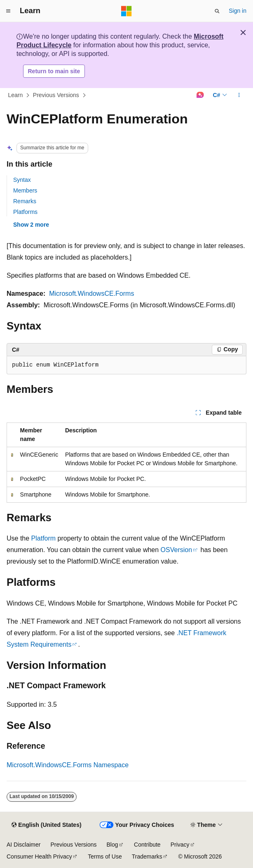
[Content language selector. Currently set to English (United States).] (46, 825)
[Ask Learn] (200, 95)
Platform (44, 538)
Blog (112, 845)
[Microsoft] (126, 11)
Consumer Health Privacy (39, 856)
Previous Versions (56, 95)
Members (25, 190)
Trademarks (147, 856)
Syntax (22, 180)
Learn (16, 95)
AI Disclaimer (23, 845)
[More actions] (239, 95)
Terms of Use (105, 856)
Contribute (147, 845)
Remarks (25, 201)
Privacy (180, 845)
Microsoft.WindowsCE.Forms (91, 294)
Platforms (25, 212)
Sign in (238, 11)
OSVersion (176, 550)
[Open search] (217, 11)
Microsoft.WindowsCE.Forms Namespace (68, 765)
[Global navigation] (8, 11)
